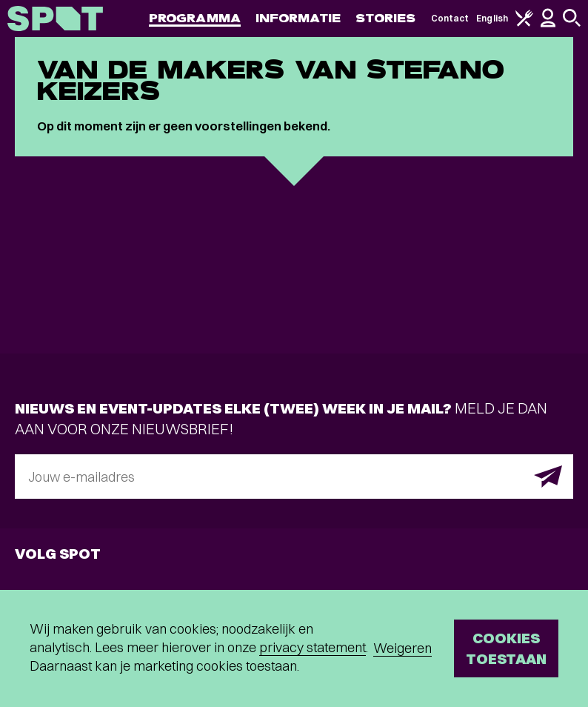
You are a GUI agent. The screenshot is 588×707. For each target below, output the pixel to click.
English (492, 18)
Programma (195, 18)
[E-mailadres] (294, 477)
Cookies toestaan (506, 648)
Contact (450, 18)
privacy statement (313, 647)
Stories (386, 18)
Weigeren (402, 648)
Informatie (298, 18)
